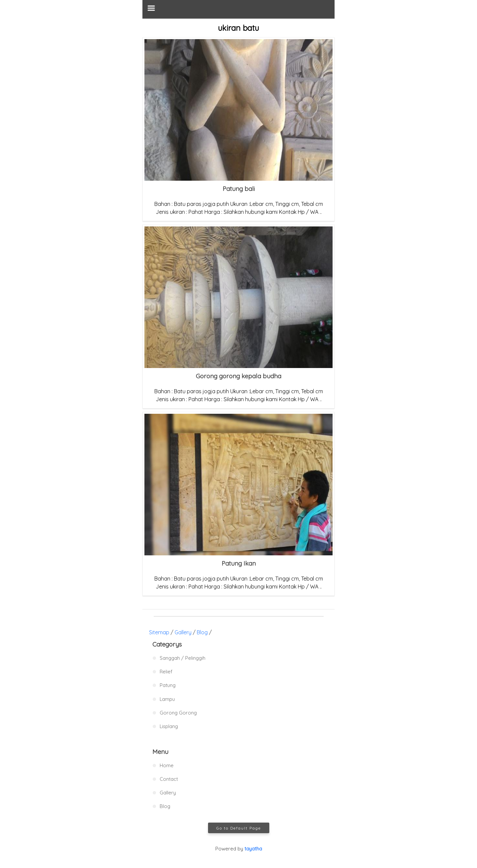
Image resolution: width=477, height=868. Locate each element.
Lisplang (169, 726)
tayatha (253, 849)
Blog (202, 632)
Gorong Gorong (178, 713)
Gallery (183, 632)
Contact (169, 779)
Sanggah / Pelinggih (183, 658)
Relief (166, 672)
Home (167, 765)
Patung (168, 685)
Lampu (167, 699)
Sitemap (159, 632)
